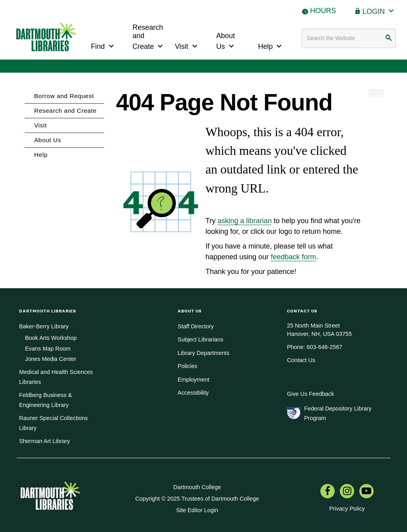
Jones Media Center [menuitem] (51, 359)
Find (104, 45)
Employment (194, 380)
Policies (188, 366)
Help (271, 45)
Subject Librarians (201, 339)
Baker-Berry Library (44, 326)
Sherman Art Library (45, 441)
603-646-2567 (325, 347)
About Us (226, 41)
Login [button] (379, 11)
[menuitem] (328, 492)
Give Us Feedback (310, 394)
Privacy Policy (347, 509)
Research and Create (149, 37)
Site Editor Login (197, 510)
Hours (323, 11)
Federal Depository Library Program (338, 413)
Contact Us (301, 360)
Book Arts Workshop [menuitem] (51, 338)
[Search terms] (349, 38)
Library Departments (203, 353)
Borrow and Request (64, 96)
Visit (187, 45)
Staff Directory (196, 326)
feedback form (293, 257)
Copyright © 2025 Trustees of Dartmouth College (197, 499)
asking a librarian (244, 221)
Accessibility (193, 393)
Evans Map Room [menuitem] (48, 349)
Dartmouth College (197, 487)
